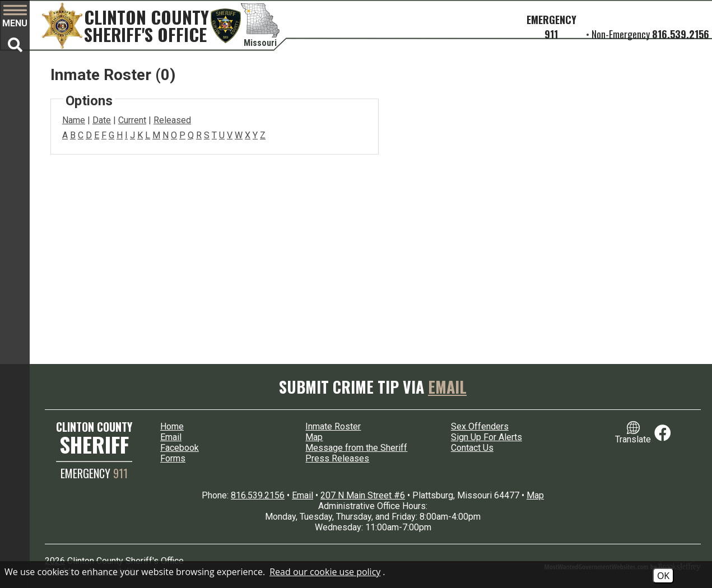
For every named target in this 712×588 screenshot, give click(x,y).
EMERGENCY (94, 473)
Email (447, 387)
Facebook (180, 448)
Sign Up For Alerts (487, 437)
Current (132, 120)
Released (172, 120)
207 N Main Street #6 (363, 495)
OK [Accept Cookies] (663, 576)
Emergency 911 (552, 27)
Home (172, 426)
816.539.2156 (681, 34)
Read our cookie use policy (325, 572)
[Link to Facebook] (663, 433)
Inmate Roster (333, 426)
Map (314, 437)
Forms (173, 458)
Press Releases (337, 458)
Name (74, 120)
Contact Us (472, 448)
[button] (15, 17)
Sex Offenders (480, 426)
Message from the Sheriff (356, 448)
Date (102, 120)
